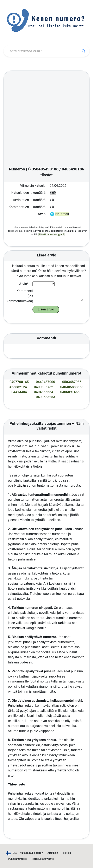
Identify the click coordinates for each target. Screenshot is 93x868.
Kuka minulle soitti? (31, 853)
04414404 (19, 392)
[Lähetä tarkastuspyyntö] (51, 234)
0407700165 (19, 382)
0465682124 (17, 387)
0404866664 (44, 392)
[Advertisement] (44, 119)
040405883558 (72, 387)
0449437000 (45, 382)
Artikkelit (53, 853)
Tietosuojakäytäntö (43, 859)
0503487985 (72, 382)
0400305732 (44, 387)
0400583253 (45, 397)
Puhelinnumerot (17, 859)
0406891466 (70, 392)
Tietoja (67, 853)
